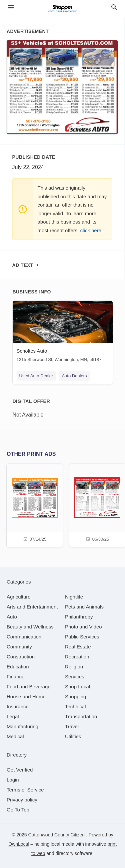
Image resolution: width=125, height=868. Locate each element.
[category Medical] (15, 736)
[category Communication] (24, 637)
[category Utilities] (73, 736)
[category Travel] (72, 726)
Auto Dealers (74, 376)
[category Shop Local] (77, 687)
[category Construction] (21, 657)
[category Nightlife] (74, 597)
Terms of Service (25, 790)
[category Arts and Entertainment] (32, 607)
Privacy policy (22, 800)
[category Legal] (13, 716)
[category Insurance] (18, 706)
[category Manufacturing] (22, 726)
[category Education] (18, 667)
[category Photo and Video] (83, 627)
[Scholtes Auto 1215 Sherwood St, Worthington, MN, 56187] (63, 333)
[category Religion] (74, 667)
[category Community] (19, 647)
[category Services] (75, 677)
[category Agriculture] (19, 597)
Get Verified (20, 770)
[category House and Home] (26, 696)
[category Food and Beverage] (29, 687)
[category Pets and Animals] (84, 607)
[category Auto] (12, 617)
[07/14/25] (35, 505)
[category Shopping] (75, 696)
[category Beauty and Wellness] (30, 627)
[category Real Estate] (78, 647)
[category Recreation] (77, 657)
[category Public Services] (82, 637)
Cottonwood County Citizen (57, 835)
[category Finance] (15, 677)
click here (91, 230)
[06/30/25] (97, 505)
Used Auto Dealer (36, 376)
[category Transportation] (81, 716)
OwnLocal (19, 844)
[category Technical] (75, 706)
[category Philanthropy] (79, 617)
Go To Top (18, 810)
